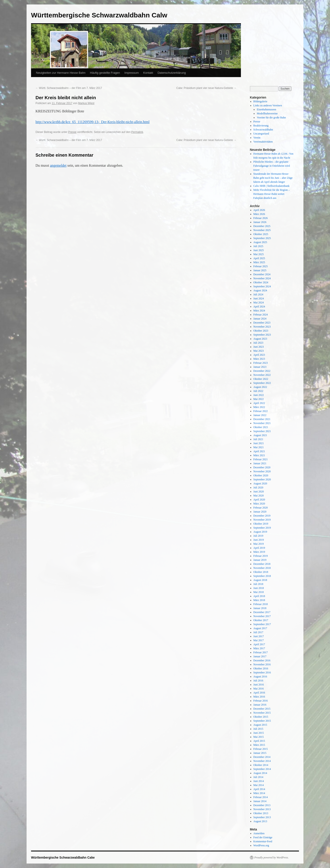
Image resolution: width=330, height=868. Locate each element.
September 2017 (262, 624)
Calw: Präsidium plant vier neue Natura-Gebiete (206, 88)
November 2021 (262, 423)
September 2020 (262, 479)
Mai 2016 (259, 689)
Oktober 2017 (261, 620)
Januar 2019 (260, 560)
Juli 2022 (258, 391)
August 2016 (260, 677)
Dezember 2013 (262, 805)
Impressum (132, 73)
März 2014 (259, 793)
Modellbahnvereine (267, 113)
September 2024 (262, 286)
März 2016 (259, 697)
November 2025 (262, 230)
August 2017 (260, 628)
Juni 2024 (259, 298)
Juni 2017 (259, 636)
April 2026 (259, 210)
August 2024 (260, 290)
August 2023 (260, 339)
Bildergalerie (260, 101)
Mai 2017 (259, 640)
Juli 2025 (258, 246)
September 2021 (262, 431)
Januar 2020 (260, 512)
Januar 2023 (260, 367)
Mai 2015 (259, 737)
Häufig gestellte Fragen (105, 73)
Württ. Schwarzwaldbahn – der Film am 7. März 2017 (69, 88)
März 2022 (259, 407)
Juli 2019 (258, 536)
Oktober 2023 (261, 331)
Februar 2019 (261, 556)
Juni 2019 (259, 540)
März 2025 (259, 262)
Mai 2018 (259, 592)
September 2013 (262, 817)
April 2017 (259, 644)
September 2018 (262, 576)
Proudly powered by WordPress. (272, 857)
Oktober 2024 (261, 282)
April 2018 (259, 596)
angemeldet (58, 165)
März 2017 (259, 648)
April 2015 (259, 741)
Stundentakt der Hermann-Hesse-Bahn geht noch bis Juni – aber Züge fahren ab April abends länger (273, 178)
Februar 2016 (261, 701)
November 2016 (262, 664)
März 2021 (259, 455)
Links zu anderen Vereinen (268, 105)
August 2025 (260, 242)
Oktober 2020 (261, 475)
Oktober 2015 (261, 717)
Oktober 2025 (261, 234)
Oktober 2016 (261, 668)
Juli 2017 (258, 632)
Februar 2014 (261, 797)
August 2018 (260, 580)
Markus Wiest (86, 103)
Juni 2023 (259, 347)
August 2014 (260, 773)
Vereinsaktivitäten (263, 142)
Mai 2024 (259, 303)
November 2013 (262, 809)
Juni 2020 (259, 492)
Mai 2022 (259, 399)
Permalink (137, 132)
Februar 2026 (261, 218)
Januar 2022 (260, 415)
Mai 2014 (259, 785)
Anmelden (259, 833)
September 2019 (262, 528)
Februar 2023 (261, 363)
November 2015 (262, 713)
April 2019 (259, 548)
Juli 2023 (258, 343)
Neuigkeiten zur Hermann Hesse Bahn (61, 73)
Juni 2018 (259, 588)
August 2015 (260, 725)
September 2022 (262, 383)
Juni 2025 (259, 250)
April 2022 (259, 403)
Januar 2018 (260, 608)
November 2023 (262, 327)
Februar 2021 (261, 459)
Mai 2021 (259, 447)
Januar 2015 (260, 753)
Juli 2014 (258, 777)
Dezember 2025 (262, 226)
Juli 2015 (258, 729)
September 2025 (262, 238)
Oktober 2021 (261, 427)
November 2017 (262, 616)
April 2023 (259, 355)
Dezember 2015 (262, 709)
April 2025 (259, 258)
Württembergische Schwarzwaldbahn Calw (99, 15)
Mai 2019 (259, 544)
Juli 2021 (258, 439)
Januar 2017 (260, 656)
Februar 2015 (261, 749)
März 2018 (259, 600)
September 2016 (262, 673)
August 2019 (260, 532)
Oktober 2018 (261, 572)
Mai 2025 (259, 254)
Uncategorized (261, 134)
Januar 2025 (260, 270)
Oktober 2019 (261, 524)
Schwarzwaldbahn (263, 130)
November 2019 (262, 520)
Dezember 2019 (262, 516)
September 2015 (262, 721)
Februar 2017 (261, 652)
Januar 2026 (260, 222)
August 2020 (260, 483)
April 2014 (259, 789)
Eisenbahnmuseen (266, 109)
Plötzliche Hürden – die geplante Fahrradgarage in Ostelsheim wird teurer (272, 166)
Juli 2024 (258, 294)
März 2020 (259, 504)
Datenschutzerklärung (172, 73)
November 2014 (262, 761)
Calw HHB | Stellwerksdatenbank (272, 186)
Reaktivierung (261, 126)
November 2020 (262, 471)
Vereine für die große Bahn (271, 118)
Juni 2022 (259, 395)
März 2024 (259, 311)
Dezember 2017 (262, 612)
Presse (72, 132)
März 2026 (259, 214)
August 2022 (260, 387)
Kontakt (148, 73)
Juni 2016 (259, 685)
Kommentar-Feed (263, 841)
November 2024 (262, 278)
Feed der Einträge (263, 837)
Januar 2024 (260, 319)
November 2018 (262, 568)
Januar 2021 (260, 463)
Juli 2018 (258, 584)
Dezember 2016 (262, 660)
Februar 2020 (261, 508)
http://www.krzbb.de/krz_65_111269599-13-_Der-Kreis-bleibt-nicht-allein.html (93, 122)
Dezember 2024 (262, 274)
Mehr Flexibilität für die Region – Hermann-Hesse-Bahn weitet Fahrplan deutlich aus (272, 194)
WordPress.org (261, 845)
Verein (257, 138)
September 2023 (262, 335)
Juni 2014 (259, 781)
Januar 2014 (260, 801)
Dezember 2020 (262, 467)
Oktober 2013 (261, 813)
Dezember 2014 (262, 757)
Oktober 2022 (261, 379)
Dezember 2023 (262, 323)
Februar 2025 (261, 266)
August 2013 (260, 821)
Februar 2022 (261, 411)
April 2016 (259, 693)
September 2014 (262, 769)
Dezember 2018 (262, 564)
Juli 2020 (258, 488)
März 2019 (259, 552)
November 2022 (262, 375)
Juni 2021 (259, 443)
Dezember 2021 (262, 419)
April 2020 (259, 500)
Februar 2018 (261, 604)
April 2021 (259, 451)
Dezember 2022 (262, 371)
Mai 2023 (259, 351)
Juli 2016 (258, 681)
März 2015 (259, 745)
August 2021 (260, 435)
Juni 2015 (259, 733)
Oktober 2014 (261, 765)
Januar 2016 (260, 705)
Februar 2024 (261, 315)
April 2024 (259, 307)
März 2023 (259, 359)
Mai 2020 (259, 496)
